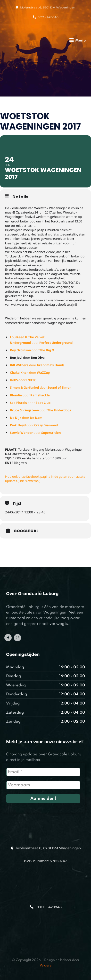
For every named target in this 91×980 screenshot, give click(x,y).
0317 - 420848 (48, 17)
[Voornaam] (43, 785)
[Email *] (43, 772)
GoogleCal (26, 531)
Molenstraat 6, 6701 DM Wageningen (48, 7)
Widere (46, 966)
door (32, 350)
